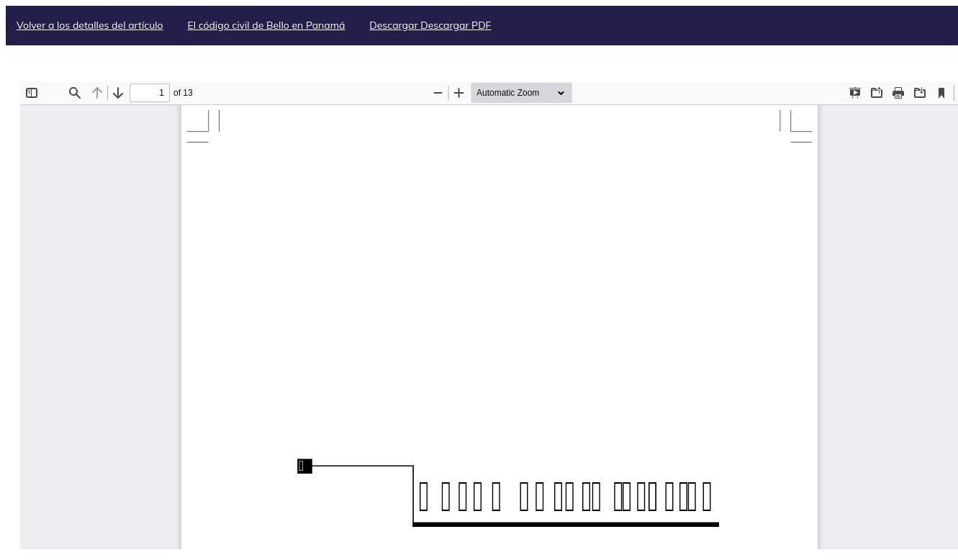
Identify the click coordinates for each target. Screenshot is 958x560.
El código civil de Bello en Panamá (266, 25)
